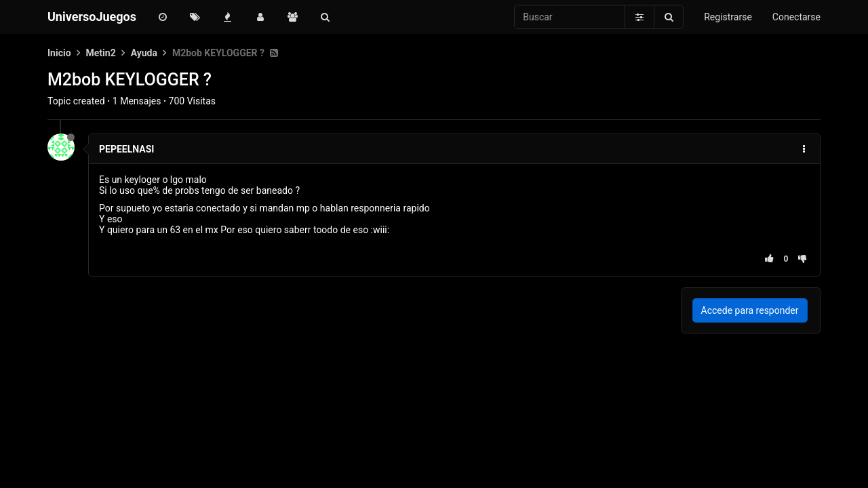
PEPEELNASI (126, 149)
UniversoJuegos (92, 17)
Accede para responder (750, 310)
